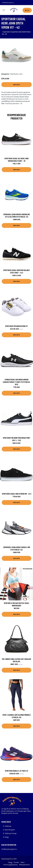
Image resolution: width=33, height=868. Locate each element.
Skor (21, 74)
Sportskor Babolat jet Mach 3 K (16, 771)
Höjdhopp (8, 826)
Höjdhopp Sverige (11, 833)
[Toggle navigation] (4, 10)
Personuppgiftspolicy (11, 865)
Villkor (23, 862)
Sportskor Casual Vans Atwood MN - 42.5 (17, 494)
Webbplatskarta (24, 865)
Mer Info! (17, 85)
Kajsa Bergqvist (10, 830)
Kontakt (16, 862)
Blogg (7, 837)
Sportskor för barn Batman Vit (16, 326)
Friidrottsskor (14, 74)
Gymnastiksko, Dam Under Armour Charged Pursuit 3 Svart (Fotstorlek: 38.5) (16, 382)
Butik (27, 10)
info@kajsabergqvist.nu (8, 3)
